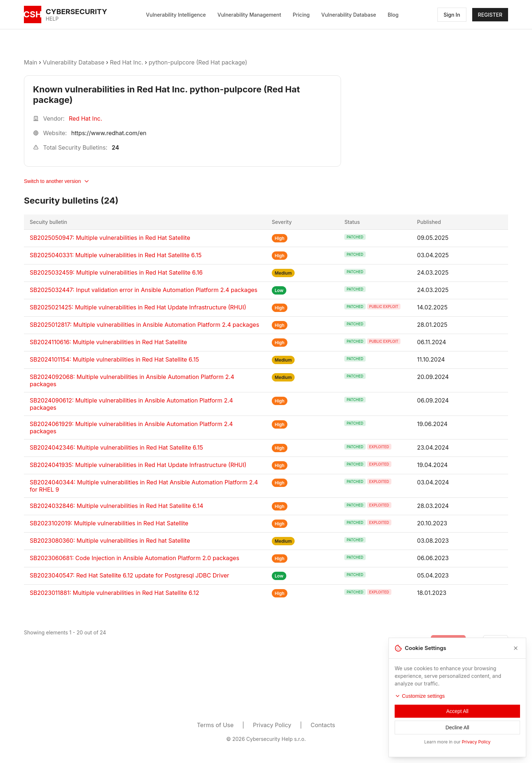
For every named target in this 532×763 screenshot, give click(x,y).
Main (31, 62)
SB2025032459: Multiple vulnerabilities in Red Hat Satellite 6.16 (116, 272)
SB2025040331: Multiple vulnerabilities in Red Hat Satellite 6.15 (116, 255)
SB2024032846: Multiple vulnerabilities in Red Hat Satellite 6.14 (117, 506)
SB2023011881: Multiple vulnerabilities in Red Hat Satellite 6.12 (115, 593)
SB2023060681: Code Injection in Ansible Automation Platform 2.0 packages (134, 558)
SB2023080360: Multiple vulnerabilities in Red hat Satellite (110, 541)
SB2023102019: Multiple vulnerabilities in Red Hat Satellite (109, 523)
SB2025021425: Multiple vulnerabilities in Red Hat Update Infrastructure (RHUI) (138, 307)
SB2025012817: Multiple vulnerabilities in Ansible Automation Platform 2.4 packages (144, 325)
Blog (393, 15)
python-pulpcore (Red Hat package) (198, 62)
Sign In (452, 15)
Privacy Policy (272, 725)
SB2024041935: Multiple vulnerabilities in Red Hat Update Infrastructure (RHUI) (138, 465)
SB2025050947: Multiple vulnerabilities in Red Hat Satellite (110, 238)
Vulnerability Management (249, 15)
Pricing (301, 15)
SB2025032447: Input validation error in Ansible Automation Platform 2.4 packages (144, 290)
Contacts (323, 725)
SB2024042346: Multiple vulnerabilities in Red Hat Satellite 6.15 (116, 447)
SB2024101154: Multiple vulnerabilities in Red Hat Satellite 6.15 (114, 359)
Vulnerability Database (349, 15)
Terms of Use (215, 725)
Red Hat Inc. (126, 62)
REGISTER (490, 15)
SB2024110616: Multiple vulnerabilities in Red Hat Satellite (108, 342)
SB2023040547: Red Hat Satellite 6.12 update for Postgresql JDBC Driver (129, 575)
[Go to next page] (496, 641)
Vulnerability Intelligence (176, 15)
